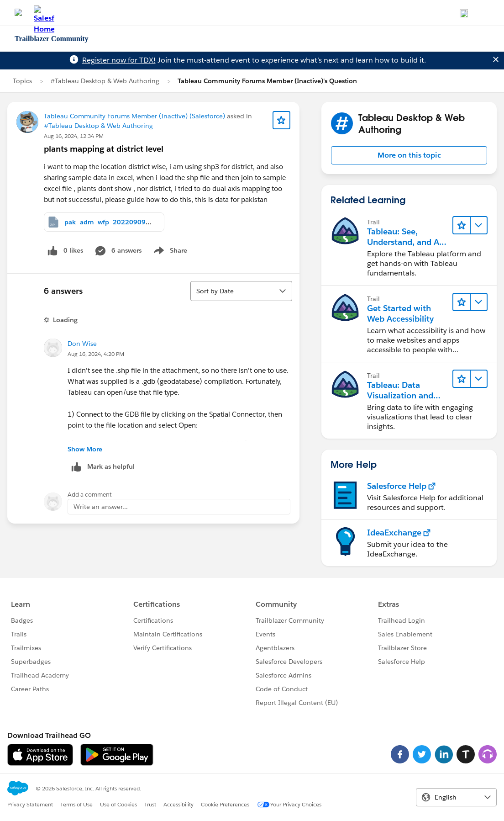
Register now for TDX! (119, 60)
